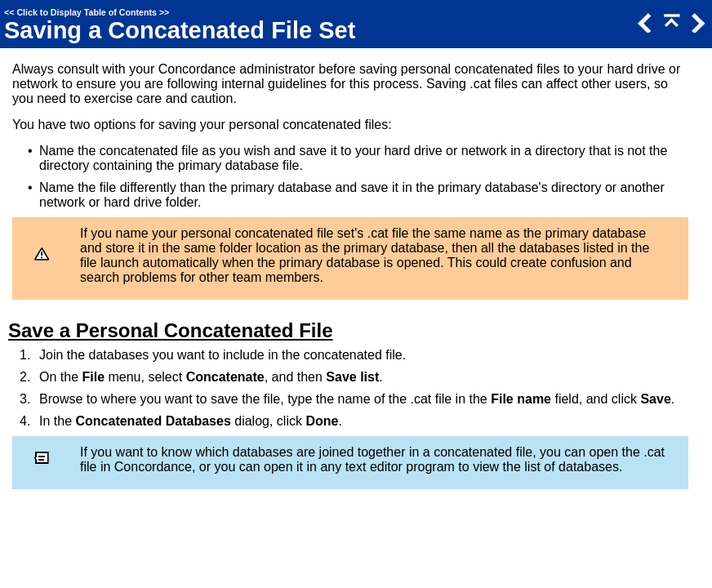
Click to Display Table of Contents (87, 12)
